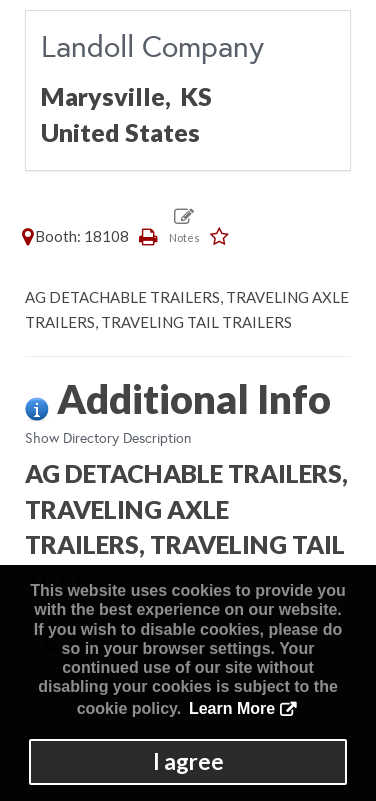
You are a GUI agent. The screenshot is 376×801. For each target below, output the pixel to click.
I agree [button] (188, 761)
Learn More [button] (232, 708)
